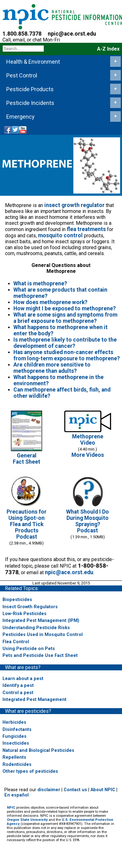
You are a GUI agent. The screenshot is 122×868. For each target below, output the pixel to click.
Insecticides (16, 743)
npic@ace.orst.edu (72, 34)
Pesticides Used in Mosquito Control (43, 635)
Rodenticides (17, 764)
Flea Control (16, 642)
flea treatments (86, 229)
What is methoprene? (40, 284)
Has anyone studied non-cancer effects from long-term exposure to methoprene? (67, 355)
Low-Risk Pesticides (24, 614)
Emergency (63, 116)
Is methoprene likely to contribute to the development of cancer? (65, 343)
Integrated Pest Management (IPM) (41, 621)
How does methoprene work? (50, 302)
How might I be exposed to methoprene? (65, 308)
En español (17, 795)
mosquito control (60, 235)
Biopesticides (17, 600)
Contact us (75, 790)
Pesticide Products (63, 89)
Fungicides (15, 736)
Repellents (14, 757)
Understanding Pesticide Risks (36, 628)
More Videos (88, 455)
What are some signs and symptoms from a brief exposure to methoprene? (65, 318)
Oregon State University (27, 820)
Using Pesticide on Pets (29, 649)
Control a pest (18, 693)
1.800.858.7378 (22, 34)
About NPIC (103, 790)
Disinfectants (17, 730)
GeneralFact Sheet (27, 459)
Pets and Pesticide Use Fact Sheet (40, 656)
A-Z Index (108, 49)
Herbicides (14, 722)
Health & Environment (63, 62)
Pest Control (63, 75)
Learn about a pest (23, 679)
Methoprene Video (88, 440)
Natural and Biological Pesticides (38, 750)
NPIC (11, 808)
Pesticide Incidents (63, 103)
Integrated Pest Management (34, 700)
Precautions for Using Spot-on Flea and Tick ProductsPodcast (27, 524)
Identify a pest (18, 686)
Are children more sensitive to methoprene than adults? (52, 368)
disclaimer (49, 790)
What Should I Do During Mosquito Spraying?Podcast (88, 521)
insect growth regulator (74, 205)
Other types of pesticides (30, 771)
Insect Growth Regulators (30, 607)
